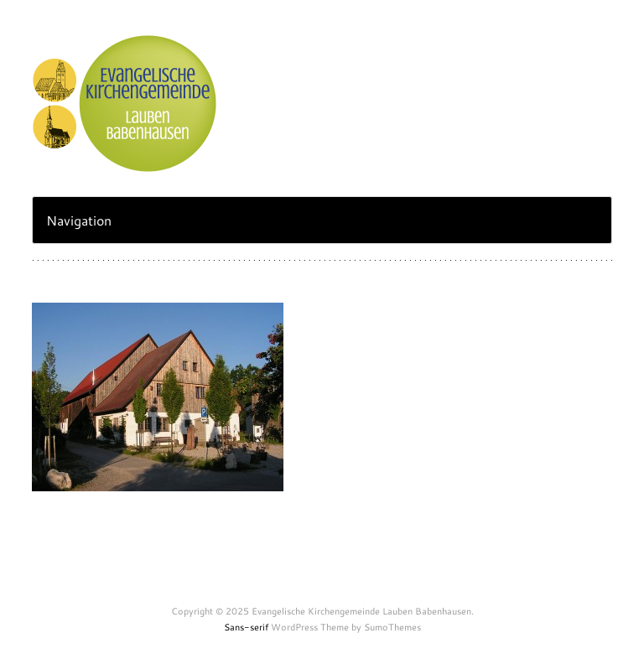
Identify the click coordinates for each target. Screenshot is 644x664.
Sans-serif (246, 627)
